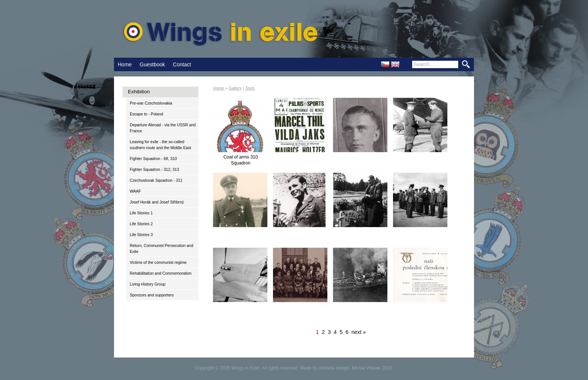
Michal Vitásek (366, 368)
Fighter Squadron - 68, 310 (153, 159)
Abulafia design (334, 368)
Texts (250, 88)
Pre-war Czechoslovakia (151, 103)
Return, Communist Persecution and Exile (161, 248)
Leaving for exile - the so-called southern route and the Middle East (160, 145)
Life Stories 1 (141, 213)
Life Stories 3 (141, 235)
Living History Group (148, 284)
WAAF (135, 191)
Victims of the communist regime (158, 262)
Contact (182, 64)
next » (358, 332)
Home (125, 64)
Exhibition (139, 92)
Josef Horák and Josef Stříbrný (157, 202)
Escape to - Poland (146, 114)
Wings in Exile (245, 368)
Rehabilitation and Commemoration (161, 273)
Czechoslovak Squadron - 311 (156, 180)
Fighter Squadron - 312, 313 (154, 169)
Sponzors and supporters (152, 295)
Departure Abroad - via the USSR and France (163, 128)
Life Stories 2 (141, 224)
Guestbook (152, 64)
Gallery (235, 88)
